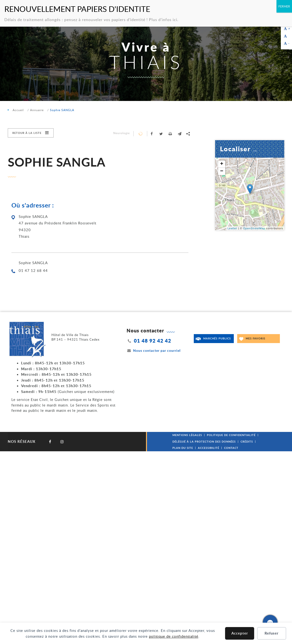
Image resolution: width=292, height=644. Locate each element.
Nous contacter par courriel (154, 350)
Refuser (272, 633)
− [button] (222, 171)
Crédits (247, 441)
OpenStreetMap (254, 228)
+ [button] (222, 164)
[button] (179, 134)
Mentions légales (187, 435)
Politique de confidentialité (231, 435)
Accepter (240, 633)
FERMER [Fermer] (284, 6)
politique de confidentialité (174, 636)
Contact (231, 448)
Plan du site (183, 448)
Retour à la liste (27, 133)
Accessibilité (209, 448)
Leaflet (232, 228)
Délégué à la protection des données (204, 441)
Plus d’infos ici (163, 20)
